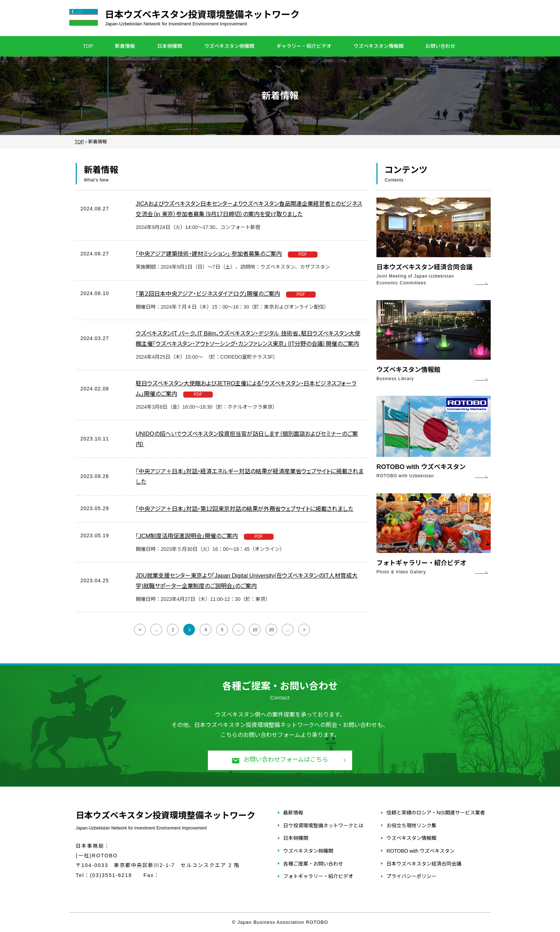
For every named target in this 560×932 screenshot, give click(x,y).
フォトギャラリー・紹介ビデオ (318, 876)
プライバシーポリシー (411, 876)
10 (255, 630)
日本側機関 (170, 46)
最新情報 (293, 813)
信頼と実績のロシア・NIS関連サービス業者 (436, 813)
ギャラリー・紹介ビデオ (304, 46)
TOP (88, 46)
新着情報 (125, 46)
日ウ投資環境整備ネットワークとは (323, 826)
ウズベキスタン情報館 (379, 46)
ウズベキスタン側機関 (229, 46)
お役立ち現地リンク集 (411, 826)
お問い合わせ (440, 46)
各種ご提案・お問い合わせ (313, 864)
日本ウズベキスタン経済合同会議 (424, 864)
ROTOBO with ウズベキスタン (421, 851)
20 (271, 630)
